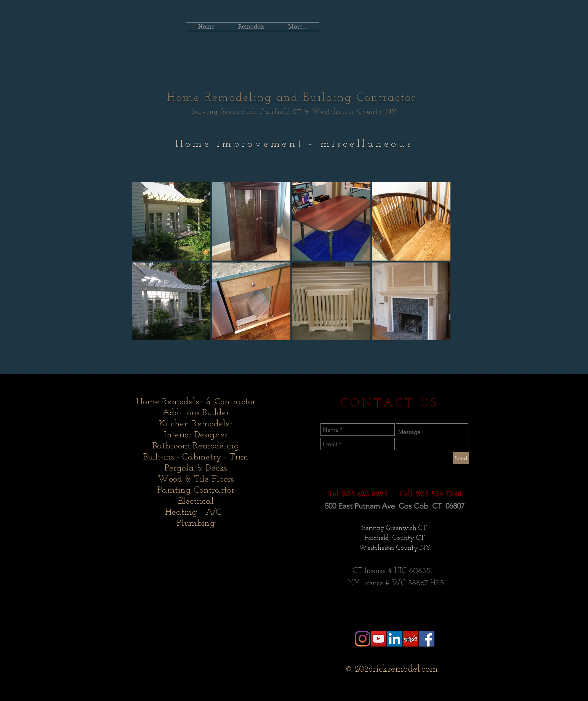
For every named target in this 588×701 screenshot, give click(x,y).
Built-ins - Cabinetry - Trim (196, 457)
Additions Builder (196, 413)
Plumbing (196, 523)
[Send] (461, 458)
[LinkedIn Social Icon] (395, 639)
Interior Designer (196, 435)
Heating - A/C (196, 512)
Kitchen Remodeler (196, 424)
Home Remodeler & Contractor (196, 402)
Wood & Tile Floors (196, 479)
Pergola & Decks (196, 468)
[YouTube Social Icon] (379, 639)
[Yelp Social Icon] (411, 639)
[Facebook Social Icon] (427, 639)
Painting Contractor (196, 490)
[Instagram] (363, 639)
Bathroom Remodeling (196, 446)
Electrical (196, 501)
